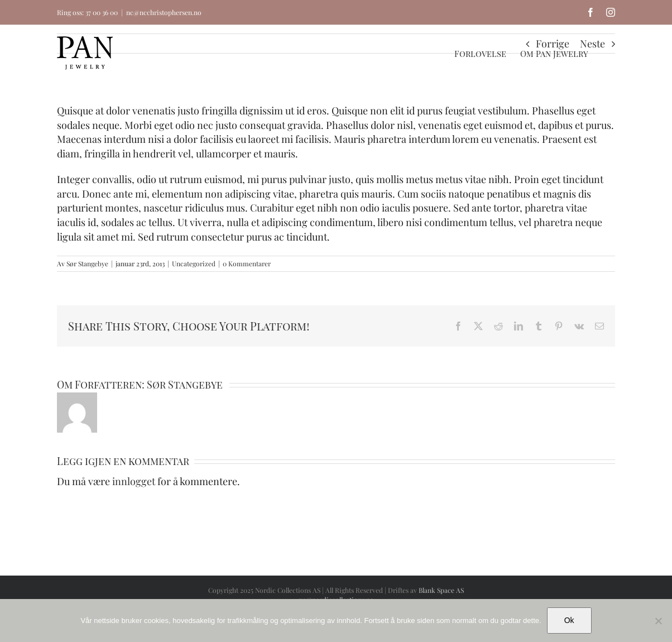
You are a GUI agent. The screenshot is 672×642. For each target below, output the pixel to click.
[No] (658, 621)
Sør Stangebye (87, 263)
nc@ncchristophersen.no (164, 12)
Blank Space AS (441, 590)
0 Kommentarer (247, 263)
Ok (569, 620)
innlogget (134, 481)
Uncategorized (194, 263)
